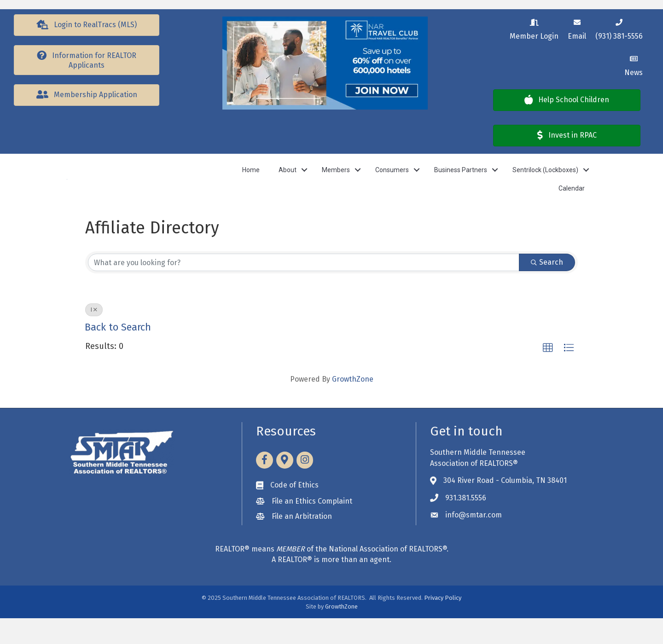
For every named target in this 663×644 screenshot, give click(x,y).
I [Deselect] (94, 336)
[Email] (577, 28)
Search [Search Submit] (547, 288)
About (288, 183)
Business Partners (461, 183)
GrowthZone (353, 405)
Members (336, 183)
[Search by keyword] (304, 288)
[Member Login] (534, 28)
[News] (634, 64)
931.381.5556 (466, 523)
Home (251, 183)
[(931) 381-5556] (619, 28)
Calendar (572, 201)
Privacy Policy (443, 624)
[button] (87, 25)
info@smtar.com (474, 541)
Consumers (392, 183)
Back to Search (118, 353)
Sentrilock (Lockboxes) (545, 183)
